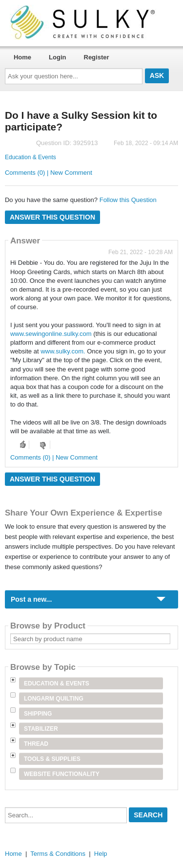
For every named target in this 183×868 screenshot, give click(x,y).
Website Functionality (62, 774)
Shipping (38, 714)
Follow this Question (128, 200)
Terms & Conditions (58, 854)
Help (101, 854)
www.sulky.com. (64, 351)
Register (97, 57)
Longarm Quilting (54, 699)
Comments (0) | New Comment (49, 173)
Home (22, 57)
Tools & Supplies (52, 759)
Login (57, 57)
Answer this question (52, 217)
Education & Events (30, 157)
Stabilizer (41, 729)
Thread (36, 744)
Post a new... (31, 599)
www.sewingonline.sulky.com (51, 334)
